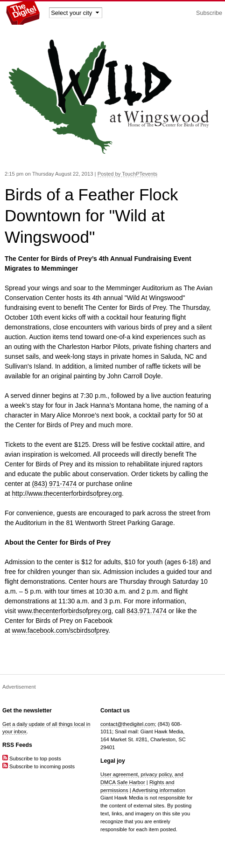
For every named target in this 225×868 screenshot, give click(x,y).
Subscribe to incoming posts (39, 766)
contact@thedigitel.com (127, 724)
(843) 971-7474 (54, 484)
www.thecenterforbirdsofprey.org (65, 611)
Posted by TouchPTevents (128, 174)
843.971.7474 (147, 611)
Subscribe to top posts (32, 759)
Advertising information (159, 790)
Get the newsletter (27, 711)
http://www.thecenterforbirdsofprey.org (67, 493)
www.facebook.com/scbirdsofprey (60, 630)
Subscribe (209, 13)
